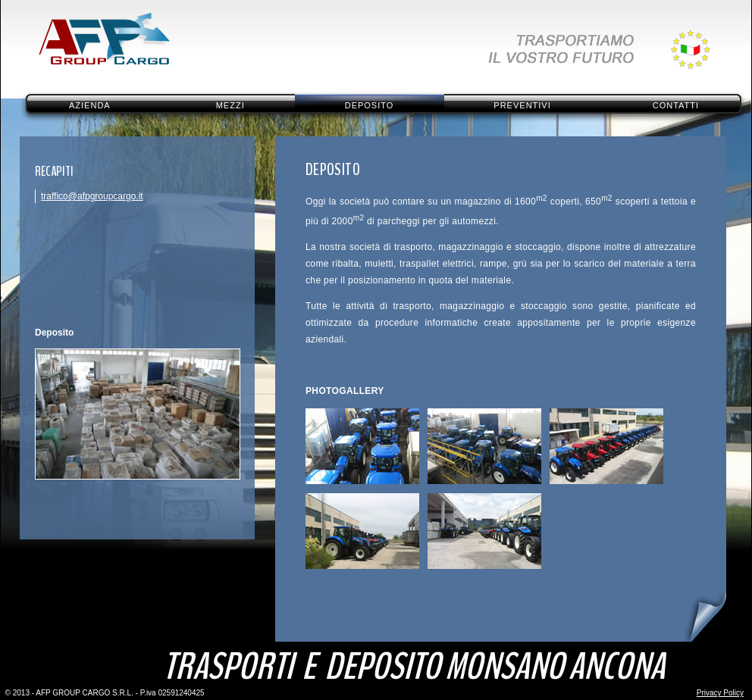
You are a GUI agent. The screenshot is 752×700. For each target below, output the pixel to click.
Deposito (370, 105)
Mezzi (230, 105)
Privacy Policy (720, 693)
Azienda (90, 105)
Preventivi (522, 105)
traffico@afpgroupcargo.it (92, 196)
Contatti (676, 105)
